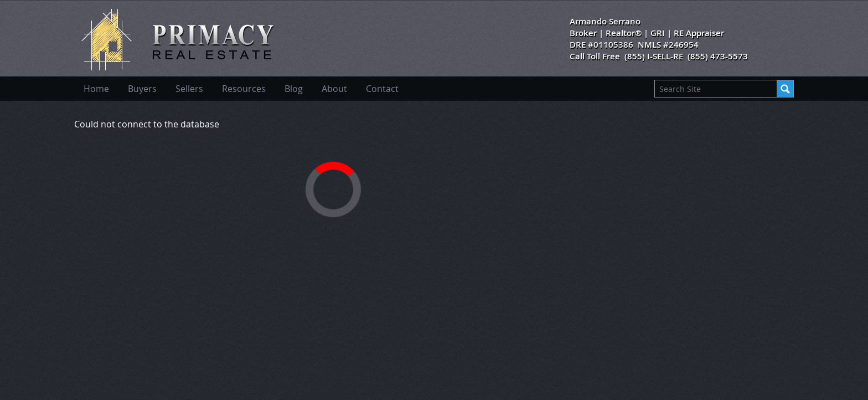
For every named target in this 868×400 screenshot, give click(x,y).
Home (96, 89)
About (334, 89)
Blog (294, 89)
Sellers (189, 89)
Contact (382, 89)
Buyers (142, 89)
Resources (244, 89)
